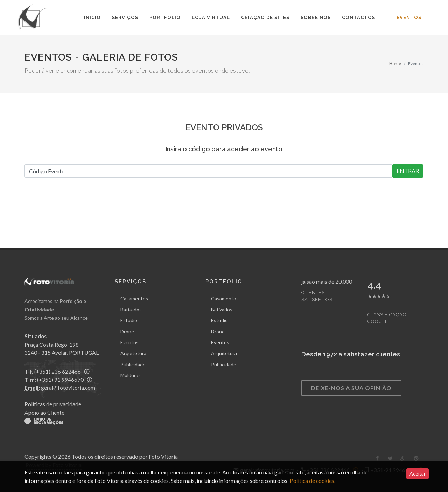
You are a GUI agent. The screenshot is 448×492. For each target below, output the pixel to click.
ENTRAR (408, 171)
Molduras (131, 375)
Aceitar (418, 474)
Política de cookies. (312, 481)
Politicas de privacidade (53, 404)
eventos (409, 17)
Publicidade (133, 364)
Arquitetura (133, 353)
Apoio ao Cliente (44, 413)
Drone (127, 331)
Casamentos (134, 299)
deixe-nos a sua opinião (351, 388)
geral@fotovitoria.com (68, 388)
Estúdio (129, 320)
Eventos (129, 342)
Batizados (131, 309)
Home (395, 64)
